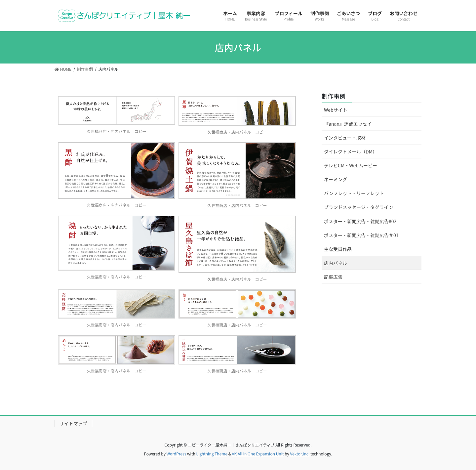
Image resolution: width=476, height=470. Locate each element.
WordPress (177, 454)
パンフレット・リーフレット (354, 193)
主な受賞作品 (338, 249)
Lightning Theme (212, 454)
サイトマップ (73, 423)
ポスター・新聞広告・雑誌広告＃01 (361, 235)
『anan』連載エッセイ (348, 124)
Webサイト (336, 110)
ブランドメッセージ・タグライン (359, 207)
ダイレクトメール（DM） (351, 151)
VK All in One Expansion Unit (258, 454)
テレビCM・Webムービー (351, 165)
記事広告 (333, 277)
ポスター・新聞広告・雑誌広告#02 (360, 221)
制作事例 (334, 96)
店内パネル (336, 263)
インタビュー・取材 (345, 138)
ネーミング (336, 179)
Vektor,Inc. (300, 454)
